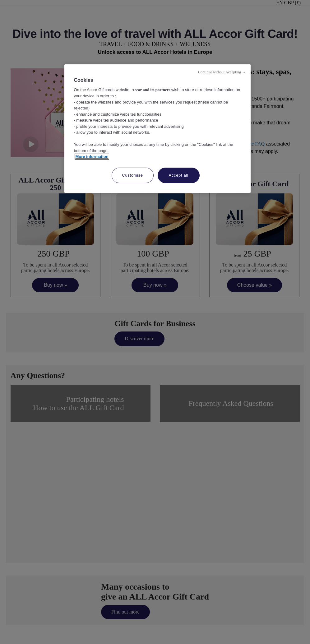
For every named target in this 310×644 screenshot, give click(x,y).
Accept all (179, 175)
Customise (132, 175)
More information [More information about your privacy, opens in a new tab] (92, 157)
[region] (157, 129)
